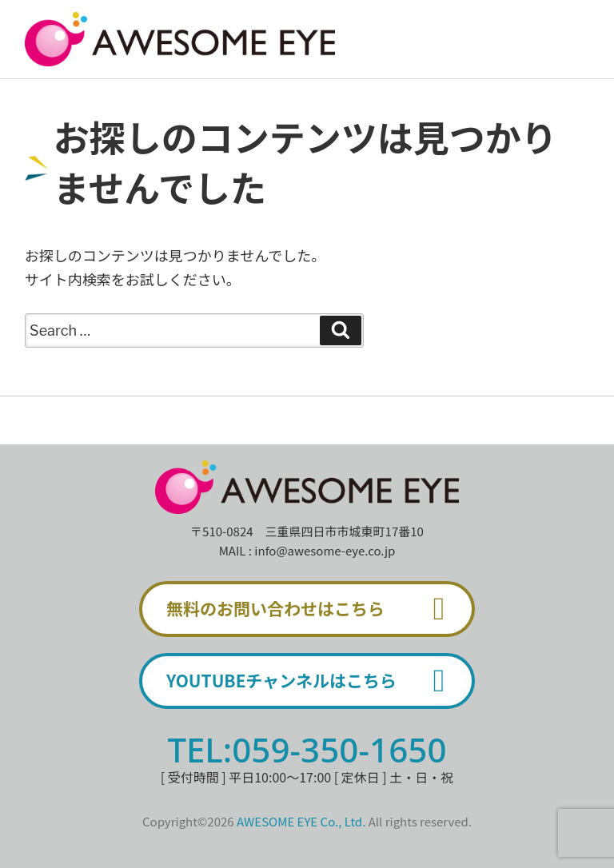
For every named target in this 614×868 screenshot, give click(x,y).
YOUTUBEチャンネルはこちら (313, 681)
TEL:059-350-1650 (307, 749)
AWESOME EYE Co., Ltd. (301, 821)
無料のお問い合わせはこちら (313, 609)
